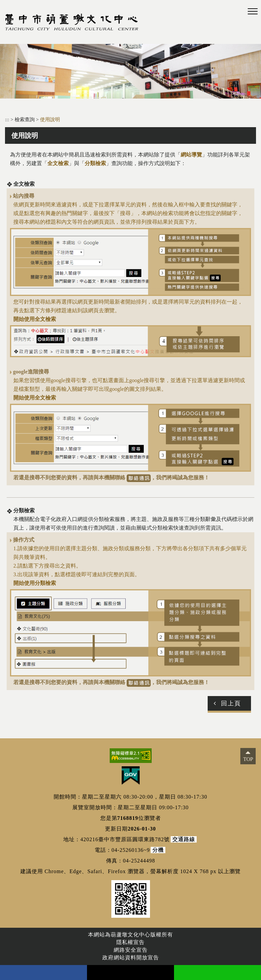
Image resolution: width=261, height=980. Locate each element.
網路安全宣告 (131, 950)
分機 (158, 850)
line (217, 973)
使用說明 (50, 119)
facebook (43, 973)
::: (7, 119)
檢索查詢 (25, 119)
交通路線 (184, 839)
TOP (248, 759)
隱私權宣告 (130, 942)
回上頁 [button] (231, 703)
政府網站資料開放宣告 (131, 958)
